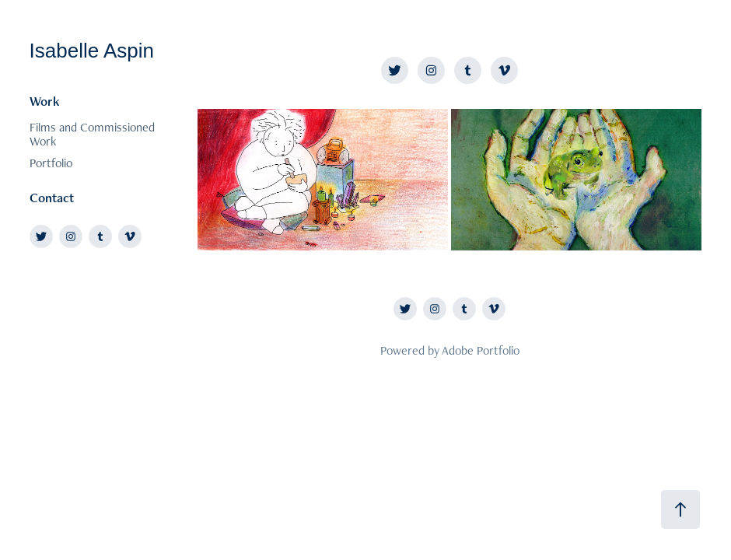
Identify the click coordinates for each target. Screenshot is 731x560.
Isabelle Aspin (92, 51)
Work (45, 101)
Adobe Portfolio (481, 350)
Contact (52, 198)
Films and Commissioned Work (92, 134)
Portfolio (51, 163)
